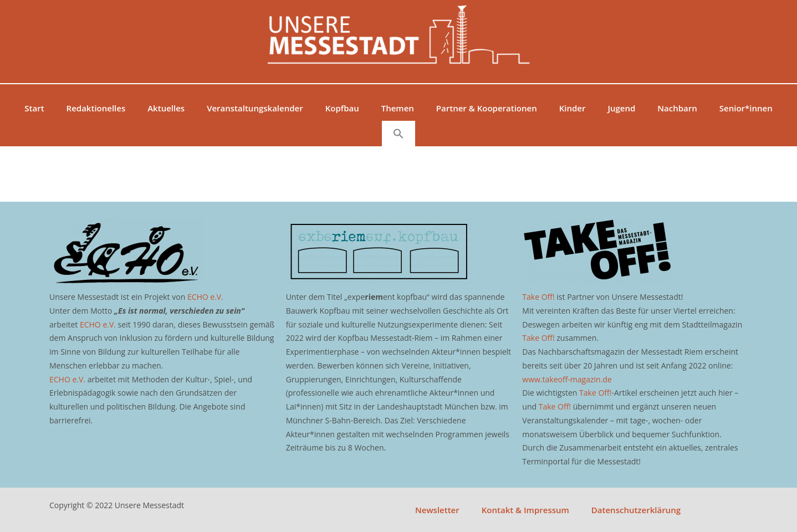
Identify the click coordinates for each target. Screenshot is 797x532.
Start (34, 108)
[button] (398, 134)
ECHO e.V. (205, 297)
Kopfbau (342, 108)
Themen (398, 108)
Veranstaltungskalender (255, 108)
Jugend (621, 108)
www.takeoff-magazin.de (567, 379)
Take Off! (538, 297)
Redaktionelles (96, 108)
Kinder (573, 108)
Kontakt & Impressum (525, 510)
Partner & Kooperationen (487, 108)
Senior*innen (746, 108)
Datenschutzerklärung (636, 510)
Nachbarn (677, 108)
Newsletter (437, 510)
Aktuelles (166, 108)
